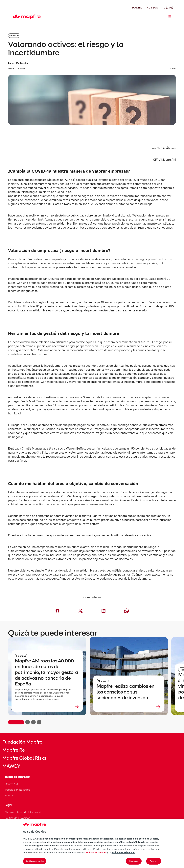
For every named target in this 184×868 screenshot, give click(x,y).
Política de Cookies (96, 852)
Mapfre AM (11, 784)
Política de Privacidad (123, 852)
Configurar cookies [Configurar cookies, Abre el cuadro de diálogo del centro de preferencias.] (35, 861)
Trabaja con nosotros (17, 790)
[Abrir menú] (170, 17)
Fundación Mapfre (22, 742)
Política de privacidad (17, 818)
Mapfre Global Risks (24, 758)
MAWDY (11, 766)
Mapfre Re (14, 750)
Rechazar (134, 861)
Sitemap (10, 795)
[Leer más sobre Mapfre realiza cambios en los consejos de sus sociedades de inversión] (129, 707)
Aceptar (154, 861)
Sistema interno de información (24, 812)
